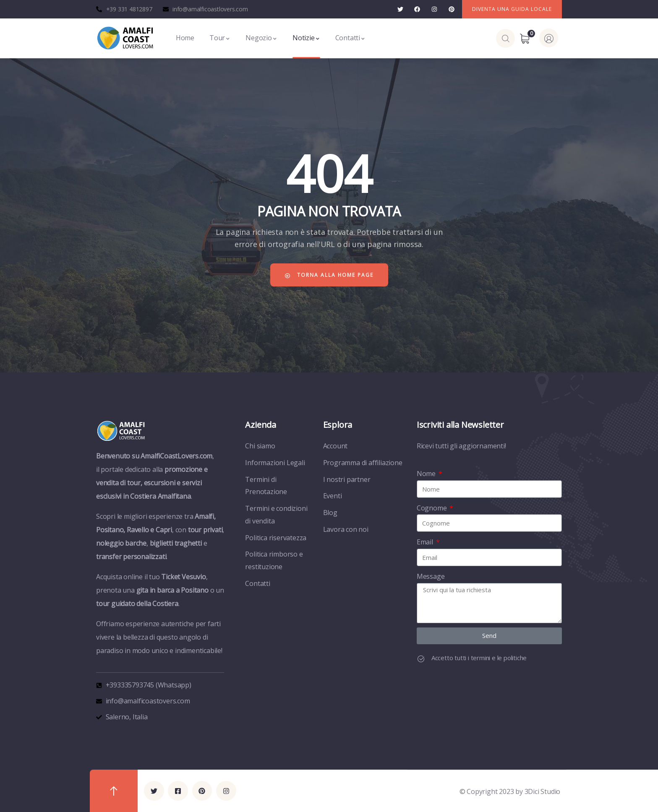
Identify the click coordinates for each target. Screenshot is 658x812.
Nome (427, 474)
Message (431, 576)
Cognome (432, 508)
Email (426, 542)
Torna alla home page (329, 275)
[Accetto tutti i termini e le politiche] (421, 659)
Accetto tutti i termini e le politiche (479, 658)
